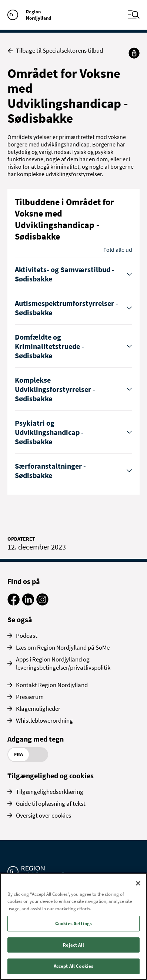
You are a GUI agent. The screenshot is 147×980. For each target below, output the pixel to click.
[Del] (134, 53)
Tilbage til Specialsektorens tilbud (55, 51)
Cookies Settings (73, 923)
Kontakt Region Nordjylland (52, 685)
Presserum (30, 697)
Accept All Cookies (73, 966)
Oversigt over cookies (44, 815)
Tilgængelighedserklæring (50, 792)
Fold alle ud (118, 250)
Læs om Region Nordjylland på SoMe (63, 647)
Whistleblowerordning (44, 720)
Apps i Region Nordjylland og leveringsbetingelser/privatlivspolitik (63, 663)
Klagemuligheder (38, 709)
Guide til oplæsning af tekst (51, 804)
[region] (73, 926)
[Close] (138, 883)
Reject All (73, 945)
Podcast (27, 636)
